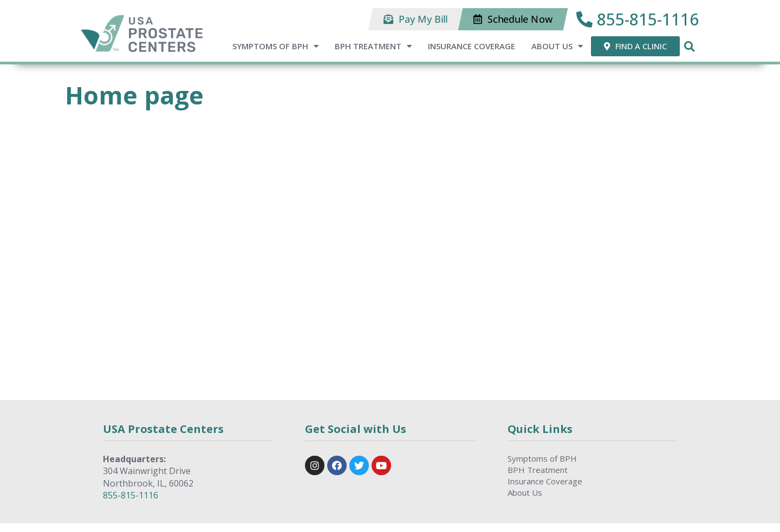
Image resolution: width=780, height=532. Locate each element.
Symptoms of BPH (275, 46)
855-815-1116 (131, 495)
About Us (557, 46)
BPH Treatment (373, 46)
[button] (416, 19)
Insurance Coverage (472, 46)
